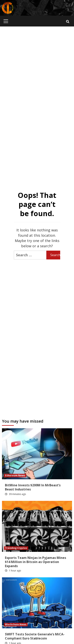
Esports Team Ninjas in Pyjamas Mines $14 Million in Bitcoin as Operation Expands (36, 562)
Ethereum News (15, 475)
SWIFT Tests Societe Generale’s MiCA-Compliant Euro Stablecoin (35, 636)
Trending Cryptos (16, 548)
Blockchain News (16, 624)
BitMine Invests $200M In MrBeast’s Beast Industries (33, 487)
